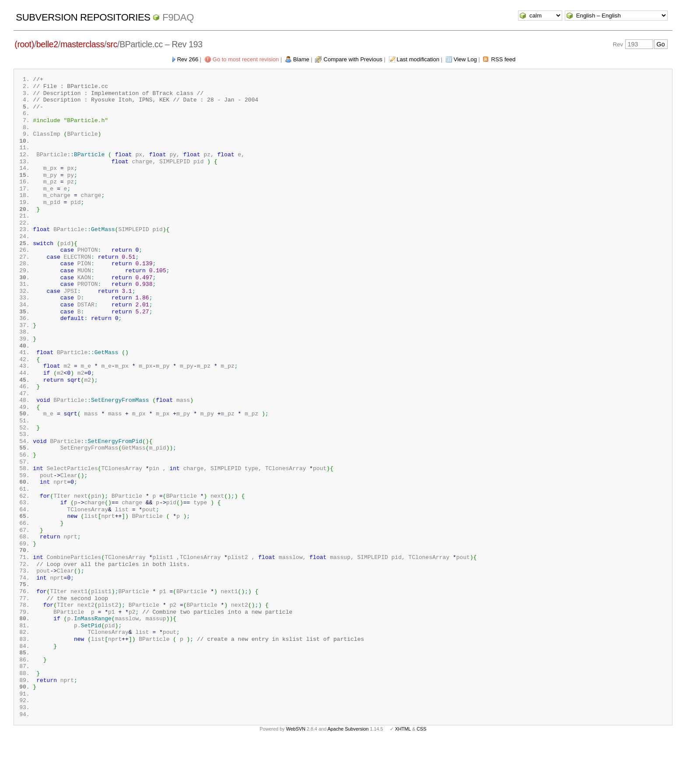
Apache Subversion (348, 770)
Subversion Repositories (83, 17)
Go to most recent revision (246, 59)
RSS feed (504, 59)
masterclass (82, 44)
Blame (301, 59)
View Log (465, 59)
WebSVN (296, 770)
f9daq (178, 17)
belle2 (47, 44)
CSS (421, 770)
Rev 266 (188, 59)
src (112, 44)
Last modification (418, 59)
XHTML (403, 770)
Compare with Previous (353, 59)
